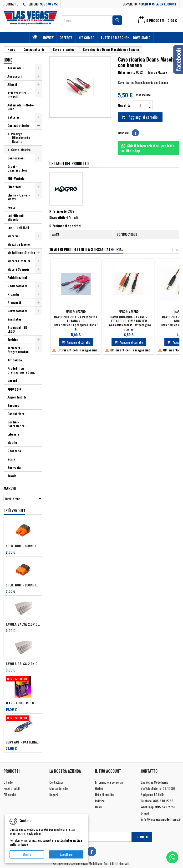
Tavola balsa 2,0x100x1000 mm (23, 664)
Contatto (12, 4)
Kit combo (86, 37)
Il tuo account (108, 771)
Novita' (48, 37)
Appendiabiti (17, 397)
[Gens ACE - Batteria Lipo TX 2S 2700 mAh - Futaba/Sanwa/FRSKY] (23, 719)
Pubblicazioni (17, 277)
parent (12, 380)
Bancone (13, 405)
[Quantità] (140, 105)
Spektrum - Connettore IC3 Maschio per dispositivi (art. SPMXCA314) (23, 585)
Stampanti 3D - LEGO (18, 329)
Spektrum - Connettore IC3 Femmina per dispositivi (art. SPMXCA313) (23, 546)
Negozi (53, 794)
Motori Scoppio (18, 269)
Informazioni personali (109, 782)
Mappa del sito (58, 788)
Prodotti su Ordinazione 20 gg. (21, 370)
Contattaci (56, 782)
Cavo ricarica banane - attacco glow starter (129, 319)
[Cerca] (91, 20)
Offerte (66, 37)
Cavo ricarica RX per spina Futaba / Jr (76, 319)
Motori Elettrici (19, 261)
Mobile (12, 442)
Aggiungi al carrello (140, 117)
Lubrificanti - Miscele (17, 217)
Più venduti (10, 794)
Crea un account (164, 4)
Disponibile (57, 217)
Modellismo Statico (21, 252)
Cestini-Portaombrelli (17, 424)
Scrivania (14, 467)
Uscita (27, 854)
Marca (153, 72)
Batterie (13, 117)
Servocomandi (17, 311)
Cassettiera (16, 414)
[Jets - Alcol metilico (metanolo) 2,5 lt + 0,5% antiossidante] (23, 679)
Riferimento (127, 72)
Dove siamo (142, 37)
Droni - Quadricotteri (17, 168)
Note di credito (104, 794)
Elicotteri (14, 187)
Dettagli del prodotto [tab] (69, 163)
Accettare (66, 854)
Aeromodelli (16, 68)
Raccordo (14, 451)
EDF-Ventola (16, 178)
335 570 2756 (49, 4)
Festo (11, 207)
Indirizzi (100, 801)
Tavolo (12, 476)
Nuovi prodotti (12, 788)
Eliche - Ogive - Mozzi (19, 197)
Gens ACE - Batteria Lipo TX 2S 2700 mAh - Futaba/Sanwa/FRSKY (23, 742)
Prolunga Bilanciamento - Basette (21, 137)
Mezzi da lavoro (19, 244)
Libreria (13, 434)
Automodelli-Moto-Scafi (21, 107)
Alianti (12, 84)
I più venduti (14, 511)
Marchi (10, 488)
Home (8, 60)
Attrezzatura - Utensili (18, 95)
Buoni (99, 807)
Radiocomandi (17, 286)
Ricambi (13, 294)
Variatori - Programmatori (18, 350)
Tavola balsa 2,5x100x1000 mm (23, 624)
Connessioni (16, 158)
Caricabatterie (18, 125)
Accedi (143, 4)
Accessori (15, 76)
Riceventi (14, 302)
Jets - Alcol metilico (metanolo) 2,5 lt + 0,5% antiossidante (23, 703)
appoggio (14, 389)
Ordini (99, 788)
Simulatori (15, 319)
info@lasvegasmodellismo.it (161, 819)
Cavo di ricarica (21, 150)
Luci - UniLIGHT (18, 228)
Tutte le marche (114, 37)
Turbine (13, 339)
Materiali (14, 236)
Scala (11, 459)
